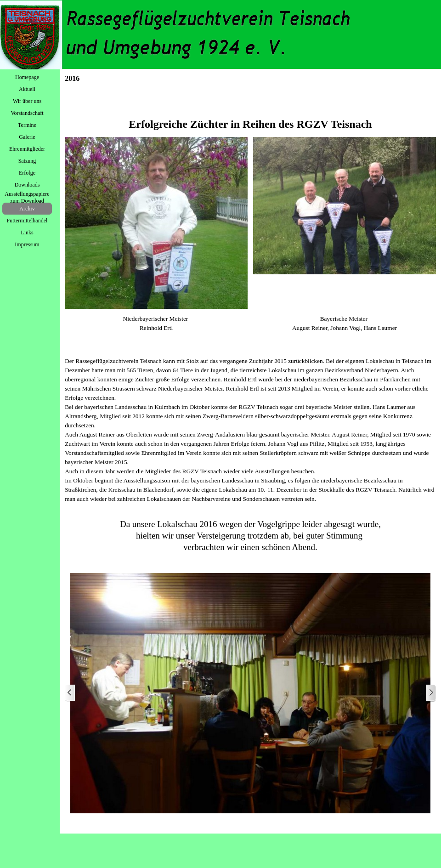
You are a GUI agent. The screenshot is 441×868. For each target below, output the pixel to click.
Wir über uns (27, 101)
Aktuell (27, 89)
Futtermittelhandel (27, 221)
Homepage (27, 77)
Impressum (27, 244)
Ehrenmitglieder (27, 149)
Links (27, 233)
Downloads (27, 185)
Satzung (27, 161)
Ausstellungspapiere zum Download (27, 197)
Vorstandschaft (27, 113)
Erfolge (27, 173)
